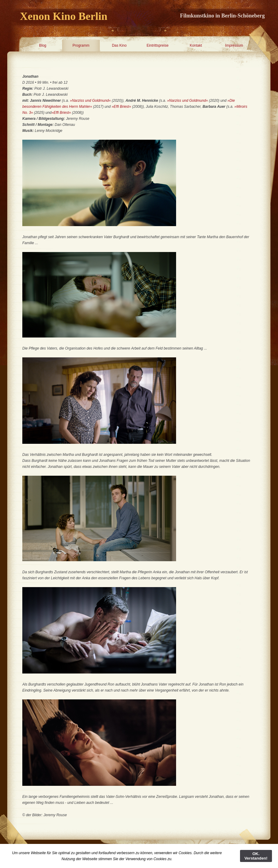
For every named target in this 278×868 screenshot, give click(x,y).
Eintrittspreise (158, 45)
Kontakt (196, 45)
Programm (81, 45)
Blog (43, 45)
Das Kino (119, 45)
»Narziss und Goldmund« (90, 101)
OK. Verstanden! (256, 856)
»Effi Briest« (121, 107)
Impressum (234, 45)
